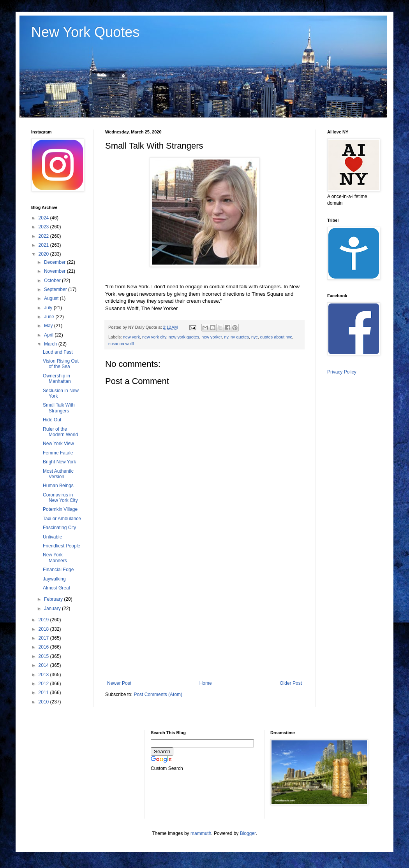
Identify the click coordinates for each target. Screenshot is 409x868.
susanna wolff (121, 344)
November (56, 271)
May (49, 326)
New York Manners (55, 558)
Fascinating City (59, 528)
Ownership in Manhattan (57, 379)
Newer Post (119, 683)
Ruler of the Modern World (60, 432)
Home (206, 683)
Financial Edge (58, 570)
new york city (154, 337)
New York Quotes (85, 32)
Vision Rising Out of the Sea (61, 364)
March (51, 344)
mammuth (201, 833)
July (49, 308)
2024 (44, 218)
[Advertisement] (204, 616)
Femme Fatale (58, 453)
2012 (44, 684)
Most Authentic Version (58, 474)
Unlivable (52, 537)
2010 (44, 702)
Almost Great (56, 588)
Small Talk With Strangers (59, 408)
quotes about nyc (276, 337)
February (54, 599)
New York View (58, 444)
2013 (44, 675)
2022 (44, 236)
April (49, 335)
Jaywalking (54, 579)
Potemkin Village (60, 509)
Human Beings (58, 486)
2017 (44, 638)
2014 (44, 665)
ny (227, 337)
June (50, 317)
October (53, 281)
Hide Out (52, 420)
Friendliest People (62, 546)
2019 (44, 620)
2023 (44, 227)
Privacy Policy (342, 372)
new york (131, 337)
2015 (44, 656)
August (52, 298)
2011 (44, 693)
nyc (255, 337)
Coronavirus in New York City (60, 498)
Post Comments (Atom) (158, 694)
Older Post (291, 683)
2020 (44, 254)
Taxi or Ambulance (62, 519)
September (56, 289)
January (53, 608)
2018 (44, 629)
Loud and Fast (58, 352)
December (56, 262)
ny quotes (240, 337)
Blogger (248, 833)
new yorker (212, 337)
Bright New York (59, 462)
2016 (44, 647)
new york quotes (184, 337)
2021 (44, 245)
